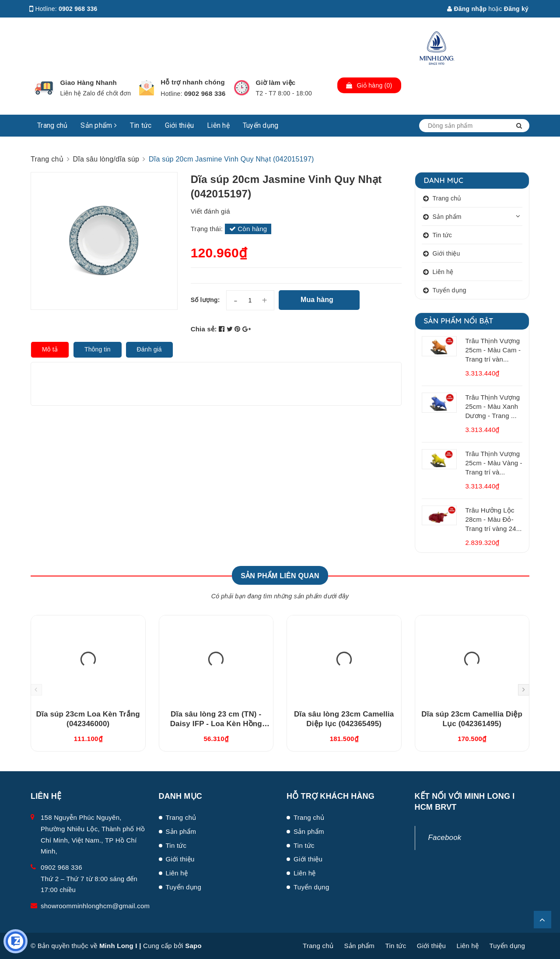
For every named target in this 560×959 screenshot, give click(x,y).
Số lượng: (205, 300)
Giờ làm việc (276, 83)
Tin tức (141, 125)
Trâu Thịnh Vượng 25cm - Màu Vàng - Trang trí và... (494, 463)
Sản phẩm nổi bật (459, 321)
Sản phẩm (99, 125)
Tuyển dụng (261, 125)
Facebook (445, 838)
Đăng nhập (467, 9)
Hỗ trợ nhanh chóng (193, 82)
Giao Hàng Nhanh (88, 83)
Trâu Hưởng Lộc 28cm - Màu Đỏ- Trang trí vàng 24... (494, 519)
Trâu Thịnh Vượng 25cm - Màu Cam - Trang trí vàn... (493, 350)
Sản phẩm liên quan (280, 576)
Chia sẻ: (204, 329)
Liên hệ (218, 125)
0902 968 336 (78, 9)
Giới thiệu (180, 125)
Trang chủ (52, 125)
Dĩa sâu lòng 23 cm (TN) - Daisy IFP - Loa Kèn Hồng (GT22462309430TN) (216, 724)
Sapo (193, 946)
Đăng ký (516, 9)
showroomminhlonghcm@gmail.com (95, 906)
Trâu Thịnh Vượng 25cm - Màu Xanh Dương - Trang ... (493, 406)
